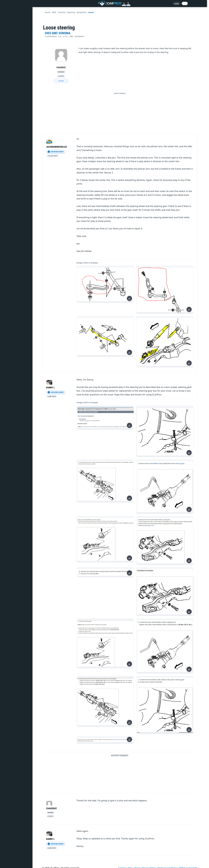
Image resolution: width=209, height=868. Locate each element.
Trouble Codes (11, 61)
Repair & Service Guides (15, 36)
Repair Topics (11, 28)
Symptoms (10, 86)
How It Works (11, 69)
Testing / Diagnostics (14, 77)
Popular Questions (13, 44)
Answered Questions (14, 19)
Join (185, 3)
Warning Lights (12, 53)
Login (177, 3)
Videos (8, 94)
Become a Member (13, 111)
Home (8, 11)
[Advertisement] (120, 115)
